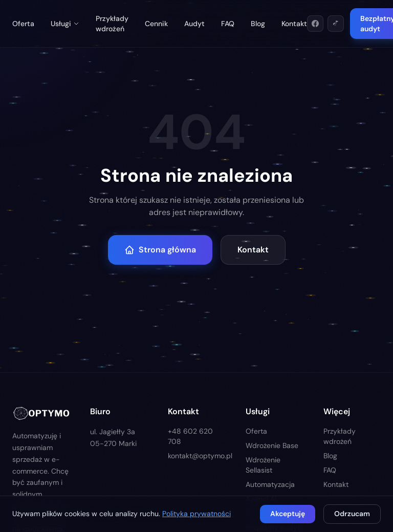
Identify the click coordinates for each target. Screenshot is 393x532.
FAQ (228, 24)
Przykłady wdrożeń (112, 24)
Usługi (65, 24)
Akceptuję (288, 514)
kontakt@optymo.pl (196, 456)
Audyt (194, 24)
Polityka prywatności (196, 514)
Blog (258, 24)
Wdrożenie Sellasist (263, 465)
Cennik (156, 24)
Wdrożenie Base (272, 445)
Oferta (23, 24)
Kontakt (294, 24)
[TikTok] (336, 24)
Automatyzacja (270, 484)
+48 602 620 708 (190, 436)
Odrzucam (352, 514)
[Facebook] (315, 24)
